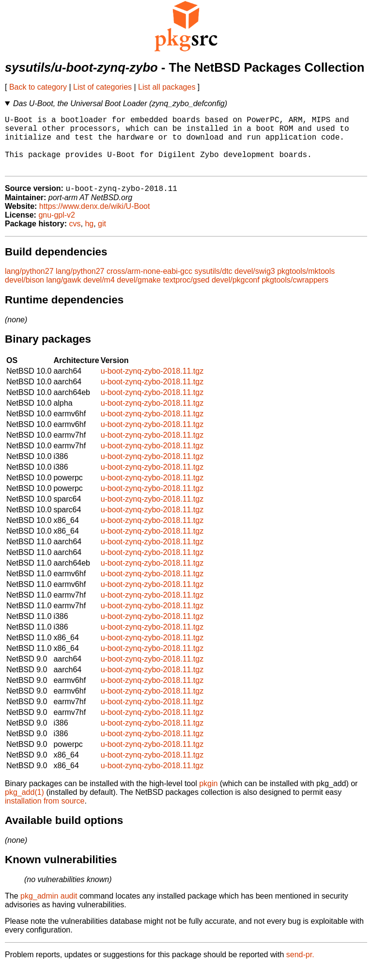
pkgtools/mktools (306, 284)
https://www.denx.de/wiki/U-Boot (95, 219)
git (102, 237)
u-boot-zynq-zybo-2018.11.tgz (152, 384)
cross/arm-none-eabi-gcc (149, 284)
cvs (75, 237)
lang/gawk (63, 293)
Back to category (38, 87)
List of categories (102, 87)
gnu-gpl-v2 (57, 228)
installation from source (45, 814)
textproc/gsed (186, 293)
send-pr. (300, 968)
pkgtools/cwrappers (295, 293)
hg (89, 237)
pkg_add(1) (24, 805)
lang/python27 (29, 284)
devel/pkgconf (236, 293)
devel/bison (24, 293)
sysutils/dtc (213, 284)
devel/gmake (139, 293)
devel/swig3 (255, 284)
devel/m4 (99, 293)
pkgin (208, 797)
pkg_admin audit (49, 909)
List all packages (167, 87)
